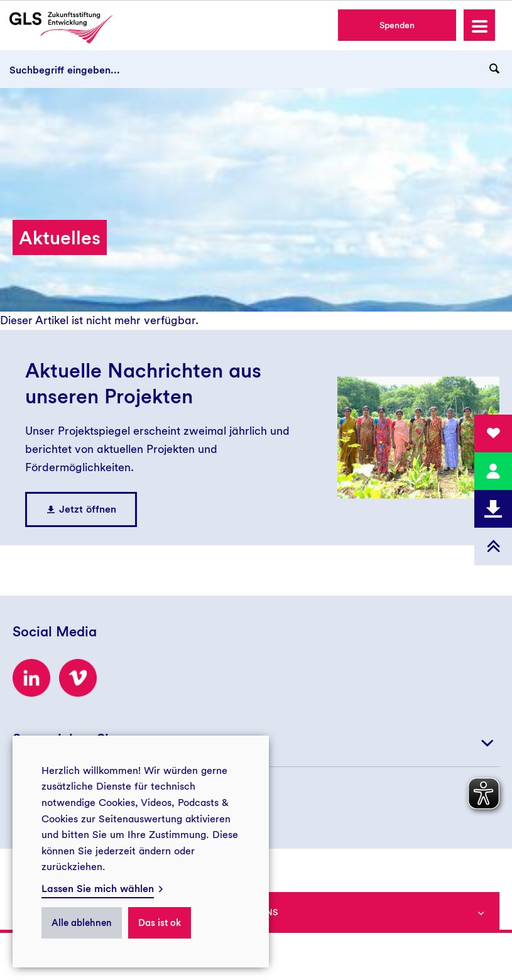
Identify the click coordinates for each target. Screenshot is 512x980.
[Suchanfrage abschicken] (494, 69)
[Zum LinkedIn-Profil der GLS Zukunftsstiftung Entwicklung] (31, 678)
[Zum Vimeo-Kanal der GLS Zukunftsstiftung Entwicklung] (78, 678)
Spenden (397, 25)
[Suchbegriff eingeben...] (256, 69)
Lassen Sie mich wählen (98, 889)
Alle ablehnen (82, 923)
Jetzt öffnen (88, 509)
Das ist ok (160, 923)
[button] (479, 25)
